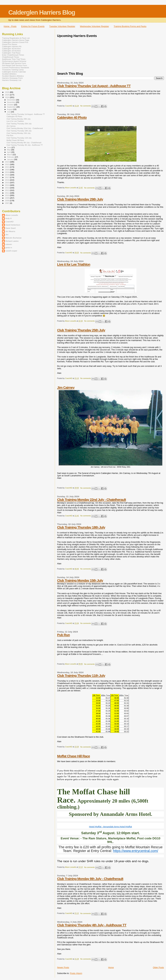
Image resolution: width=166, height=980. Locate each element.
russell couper (11, 251)
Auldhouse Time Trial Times (14, 59)
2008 (7, 200)
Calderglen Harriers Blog (42, 12)
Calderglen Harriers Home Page (16, 40)
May (9, 150)
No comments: (86, 106)
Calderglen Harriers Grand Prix (15, 42)
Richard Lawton (12, 241)
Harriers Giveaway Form (12, 78)
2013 (7, 188)
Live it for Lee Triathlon (74, 264)
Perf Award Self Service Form (15, 65)
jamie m (9, 247)
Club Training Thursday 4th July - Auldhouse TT (92, 925)
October (11, 105)
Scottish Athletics (9, 74)
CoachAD (9, 222)
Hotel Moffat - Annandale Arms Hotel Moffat (110, 827)
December (12, 100)
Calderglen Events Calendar (14, 72)
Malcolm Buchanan (13, 238)
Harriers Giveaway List (12, 80)
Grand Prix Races (10, 44)
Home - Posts (10, 26)
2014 (7, 185)
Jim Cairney (66, 387)
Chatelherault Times (11, 57)
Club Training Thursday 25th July (81, 330)
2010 (7, 195)
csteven (9, 244)
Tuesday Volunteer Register (62, 26)
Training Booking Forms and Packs (130, 26)
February (11, 157)
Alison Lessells (12, 215)
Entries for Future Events (33, 26)
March (10, 155)
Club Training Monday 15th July (80, 580)
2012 (7, 190)
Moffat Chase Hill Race (73, 756)
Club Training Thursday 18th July (81, 527)
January (11, 159)
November (12, 102)
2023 (7, 162)
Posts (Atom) (76, 973)
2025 (7, 95)
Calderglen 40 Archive (11, 49)
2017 (7, 177)
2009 (7, 198)
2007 (7, 203)
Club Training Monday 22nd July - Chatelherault (91, 500)
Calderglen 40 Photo (72, 117)
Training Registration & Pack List (16, 38)
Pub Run (63, 635)
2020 (7, 170)
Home (111, 967)
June (9, 147)
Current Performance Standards (16, 67)
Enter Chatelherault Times (13, 55)
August (10, 109)
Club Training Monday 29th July (80, 199)
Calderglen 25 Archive (11, 51)
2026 (7, 92)
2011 (7, 193)
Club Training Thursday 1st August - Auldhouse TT (94, 86)
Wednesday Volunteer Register (94, 26)
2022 (7, 164)
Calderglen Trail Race (11, 53)
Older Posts (158, 967)
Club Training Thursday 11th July (81, 676)
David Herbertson (13, 225)
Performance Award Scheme (14, 61)
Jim (7, 235)
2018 (7, 175)
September (12, 107)
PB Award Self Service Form (14, 63)
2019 (7, 172)
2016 (7, 180)
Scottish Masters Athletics (13, 76)
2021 (7, 167)
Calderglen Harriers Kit (12, 46)
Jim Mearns (10, 231)
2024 (7, 97)
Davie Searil (10, 228)
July (9, 112)
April (9, 152)
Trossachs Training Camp (13, 70)
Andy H (8, 218)
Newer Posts (63, 967)
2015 (7, 183)
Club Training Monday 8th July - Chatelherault (90, 879)
